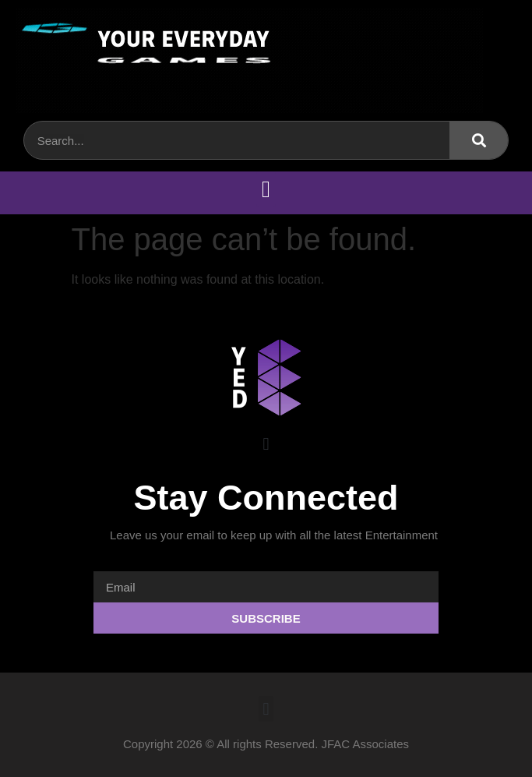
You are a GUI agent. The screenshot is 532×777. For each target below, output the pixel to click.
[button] (266, 189)
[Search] (479, 140)
